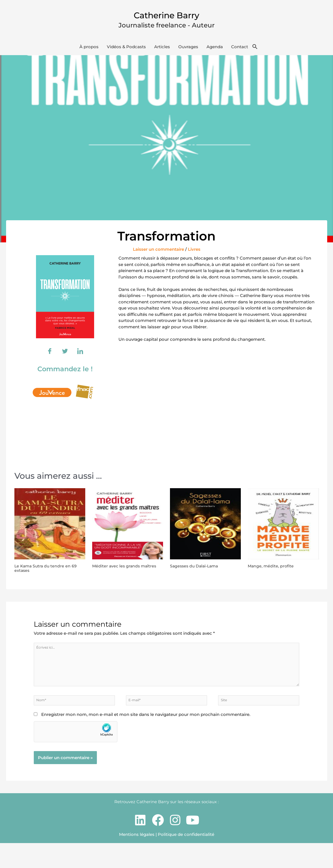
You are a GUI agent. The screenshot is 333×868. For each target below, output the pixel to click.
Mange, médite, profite (276, 569)
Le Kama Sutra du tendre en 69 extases (50, 572)
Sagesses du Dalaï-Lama (201, 569)
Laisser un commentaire (158, 253)
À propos (89, 50)
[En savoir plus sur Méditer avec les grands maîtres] (128, 527)
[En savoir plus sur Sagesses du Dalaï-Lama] (205, 527)
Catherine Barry (166, 14)
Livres (194, 253)
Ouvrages (188, 50)
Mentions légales (137, 859)
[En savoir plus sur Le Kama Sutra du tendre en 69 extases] (50, 527)
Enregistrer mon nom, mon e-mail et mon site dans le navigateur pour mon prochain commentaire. (146, 739)
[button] (255, 50)
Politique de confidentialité (186, 859)
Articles (162, 50)
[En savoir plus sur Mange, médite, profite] (283, 527)
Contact (240, 50)
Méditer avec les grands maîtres (122, 572)
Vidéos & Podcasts (126, 50)
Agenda (215, 50)
